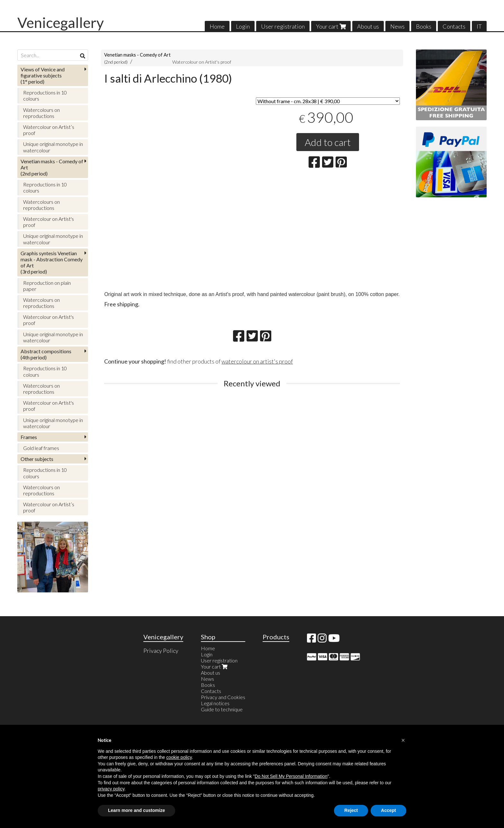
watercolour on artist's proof (257, 361)
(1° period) (43, 75)
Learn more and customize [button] (136, 810)
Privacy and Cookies (223, 697)
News (397, 26)
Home (217, 26)
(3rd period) (52, 262)
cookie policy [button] (179, 757)
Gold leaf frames (41, 448)
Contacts (454, 26)
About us (368, 26)
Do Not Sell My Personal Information (291, 776)
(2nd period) (52, 167)
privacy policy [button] (111, 789)
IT (479, 26)
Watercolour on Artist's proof (202, 62)
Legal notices (215, 703)
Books (424, 26)
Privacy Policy (161, 651)
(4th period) (46, 354)
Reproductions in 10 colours (45, 95)
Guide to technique (222, 709)
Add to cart (328, 142)
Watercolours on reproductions (41, 113)
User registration (283, 26)
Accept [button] (388, 810)
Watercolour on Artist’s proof (49, 130)
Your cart (331, 26)
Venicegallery (61, 22)
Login (243, 26)
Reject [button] (351, 810)
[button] (403, 740)
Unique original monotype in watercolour (53, 147)
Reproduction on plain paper (47, 286)
